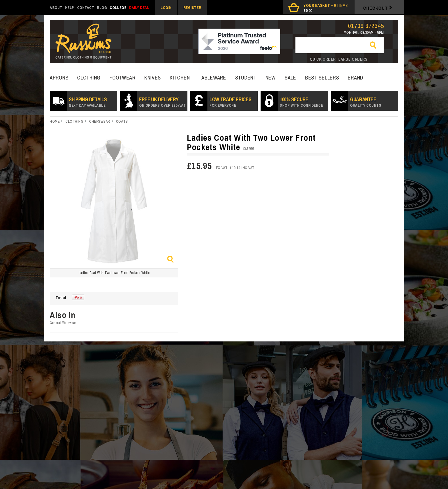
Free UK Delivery (162, 102)
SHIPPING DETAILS (88, 102)
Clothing (89, 78)
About (56, 8)
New (271, 78)
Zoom (170, 259)
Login (166, 8)
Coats (122, 121)
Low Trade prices (230, 102)
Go (375, 45)
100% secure (301, 102)
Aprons (59, 78)
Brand (355, 78)
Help (70, 8)
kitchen (180, 78)
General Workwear (63, 323)
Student (246, 78)
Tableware (212, 78)
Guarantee (366, 102)
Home (55, 121)
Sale (290, 78)
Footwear (122, 78)
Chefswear (100, 121)
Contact (86, 8)
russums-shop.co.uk (83, 42)
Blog (102, 8)
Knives (153, 78)
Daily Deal (139, 8)
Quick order (323, 59)
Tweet (61, 298)
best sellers (322, 78)
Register (192, 8)
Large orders (353, 59)
